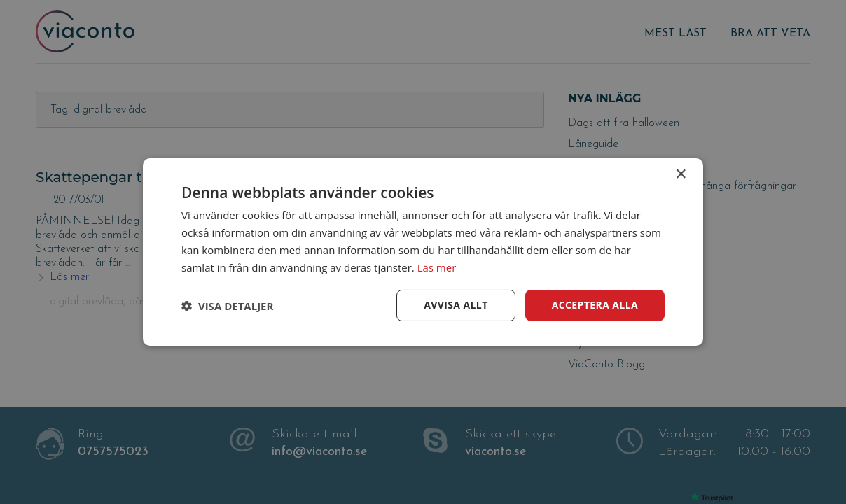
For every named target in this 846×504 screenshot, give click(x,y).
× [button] (680, 175)
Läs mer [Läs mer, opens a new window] (437, 267)
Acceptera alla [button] (595, 305)
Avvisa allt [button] (456, 305)
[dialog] (423, 252)
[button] (227, 306)
